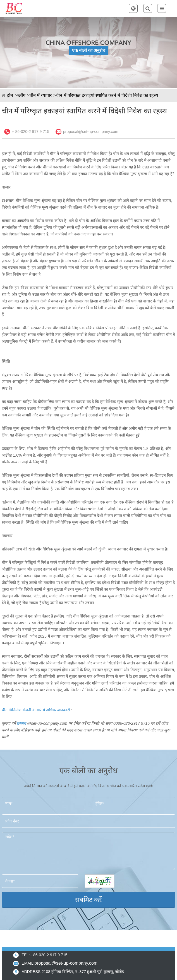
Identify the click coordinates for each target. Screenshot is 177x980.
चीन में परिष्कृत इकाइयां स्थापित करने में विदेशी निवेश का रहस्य (107, 95)
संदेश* (88, 851)
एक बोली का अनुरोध (89, 50)
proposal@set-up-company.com (91, 132)
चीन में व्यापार (41, 95)
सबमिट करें (89, 900)
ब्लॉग (21, 95)
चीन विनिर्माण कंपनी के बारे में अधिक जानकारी (36, 710)
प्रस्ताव (21, 723)
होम (10, 95)
